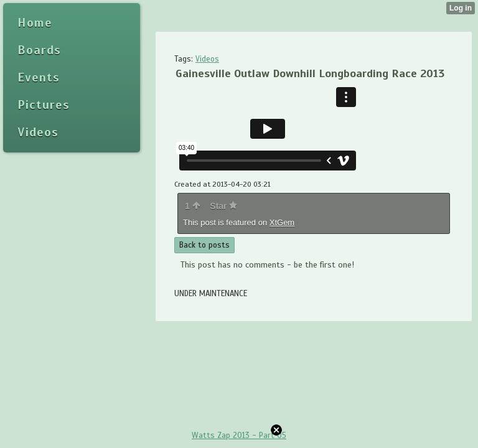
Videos (207, 59)
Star (223, 206)
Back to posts (204, 245)
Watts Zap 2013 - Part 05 (239, 436)
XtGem (282, 222)
